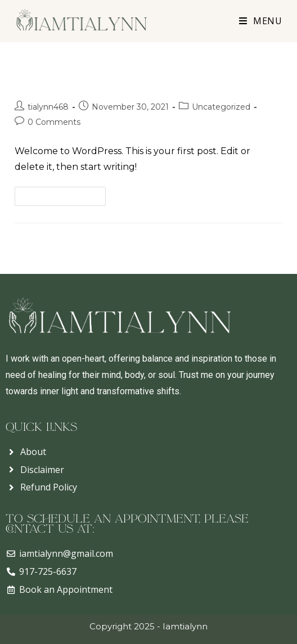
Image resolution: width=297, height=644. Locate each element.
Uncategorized (221, 107)
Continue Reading (65, 193)
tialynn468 (48, 107)
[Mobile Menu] (256, 21)
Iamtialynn (185, 626)
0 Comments (54, 122)
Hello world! (58, 80)
